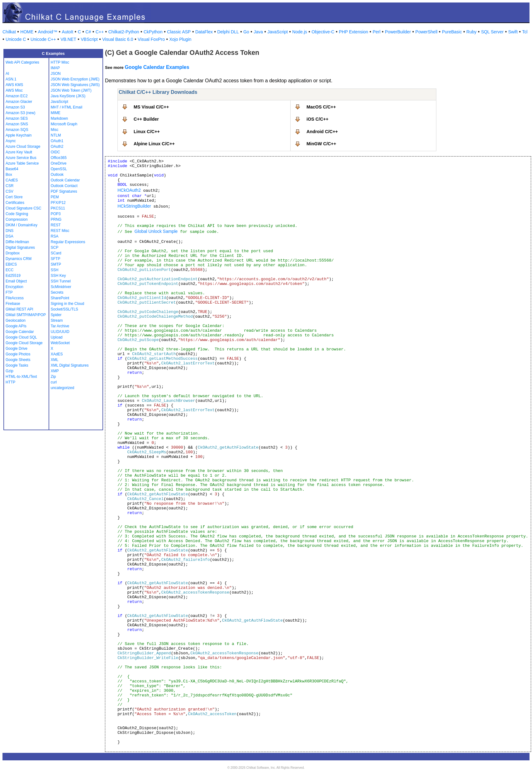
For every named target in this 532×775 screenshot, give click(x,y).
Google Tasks (17, 365)
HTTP (10, 382)
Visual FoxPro (151, 39)
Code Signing (17, 214)
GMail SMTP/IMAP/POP (26, 315)
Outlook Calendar (65, 180)
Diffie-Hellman (17, 242)
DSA (9, 236)
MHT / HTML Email (66, 107)
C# (88, 32)
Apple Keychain (19, 135)
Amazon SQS (17, 130)
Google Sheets (18, 360)
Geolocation (16, 320)
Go (246, 32)
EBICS (11, 264)
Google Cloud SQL (21, 337)
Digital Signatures (20, 248)
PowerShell (427, 32)
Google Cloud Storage (24, 343)
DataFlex (204, 32)
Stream (57, 320)
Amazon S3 (15, 107)
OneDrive (59, 163)
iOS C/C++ (317, 119)
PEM (55, 197)
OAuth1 (57, 141)
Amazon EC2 (17, 96)
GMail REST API (19, 309)
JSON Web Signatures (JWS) (75, 85)
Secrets (57, 292)
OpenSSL (59, 169)
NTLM (56, 135)
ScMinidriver (61, 287)
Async (11, 141)
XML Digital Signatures (70, 365)
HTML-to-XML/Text (21, 377)
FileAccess (15, 298)
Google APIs (16, 326)
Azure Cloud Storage (23, 147)
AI (7, 74)
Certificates (15, 203)
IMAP (55, 68)
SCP (55, 248)
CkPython (153, 32)
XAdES (57, 354)
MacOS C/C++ (321, 107)
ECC (9, 270)
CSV (9, 191)
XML (55, 360)
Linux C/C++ (147, 132)
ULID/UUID (60, 332)
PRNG (56, 219)
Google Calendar (20, 332)
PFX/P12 (58, 203)
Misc (55, 130)
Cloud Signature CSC (24, 208)
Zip (53, 377)
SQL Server (492, 32)
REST (56, 225)
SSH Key (58, 276)
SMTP (56, 264)
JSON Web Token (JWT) (71, 90)
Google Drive (17, 349)
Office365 (59, 158)
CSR (9, 186)
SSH (55, 270)
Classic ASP (179, 32)
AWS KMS (14, 85)
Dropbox (13, 253)
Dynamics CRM (19, 259)
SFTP (56, 259)
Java (258, 32)
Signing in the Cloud (67, 304)
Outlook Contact (64, 186)
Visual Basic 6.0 (118, 39)
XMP (55, 371)
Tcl (525, 32)
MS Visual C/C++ (151, 107)
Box (9, 175)
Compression (17, 219)
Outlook (57, 175)
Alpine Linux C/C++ (154, 144)
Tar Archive (60, 326)
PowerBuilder (398, 32)
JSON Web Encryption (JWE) (75, 79)
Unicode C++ (43, 39)
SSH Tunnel (61, 281)
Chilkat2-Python (124, 32)
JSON (56, 74)
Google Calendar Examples (157, 67)
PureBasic (452, 32)
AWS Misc (14, 90)
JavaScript (278, 32)
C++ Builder (146, 119)
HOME (27, 32)
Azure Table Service (22, 163)
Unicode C (16, 39)
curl (54, 382)
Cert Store (14, 197)
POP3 (56, 214)
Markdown (59, 118)
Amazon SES (17, 118)
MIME (56, 113)
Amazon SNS (17, 124)
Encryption (14, 287)
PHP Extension (354, 32)
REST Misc (60, 231)
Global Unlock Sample (156, 231)
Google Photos (18, 354)
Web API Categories (22, 62)
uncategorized (62, 388)
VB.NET (68, 39)
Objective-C (323, 32)
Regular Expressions (68, 242)
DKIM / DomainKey (21, 225)
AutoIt (68, 32)
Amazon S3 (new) (20, 113)
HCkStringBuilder (134, 206)
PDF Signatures (64, 191)
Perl (376, 32)
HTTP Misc (60, 62)
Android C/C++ (322, 132)
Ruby (471, 32)
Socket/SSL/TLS (64, 309)
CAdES (12, 180)
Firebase (13, 304)
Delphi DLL (228, 32)
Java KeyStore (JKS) (68, 96)
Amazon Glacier (19, 102)
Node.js (299, 32)
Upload (57, 337)
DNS (9, 231)
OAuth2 (57, 147)
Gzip (9, 371)
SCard (56, 253)
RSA (55, 236)
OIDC (55, 152)
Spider (56, 315)
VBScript (89, 39)
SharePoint (60, 298)
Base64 (12, 169)
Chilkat (9, 32)
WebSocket (60, 343)
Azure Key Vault (19, 152)
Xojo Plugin (180, 39)
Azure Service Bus (21, 158)
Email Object (16, 281)
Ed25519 (13, 276)
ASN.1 (11, 79)
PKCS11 (58, 208)
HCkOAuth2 (129, 190)
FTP (9, 292)
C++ (100, 32)
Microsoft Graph (64, 124)
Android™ (48, 32)
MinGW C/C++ (321, 144)
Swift (513, 32)
